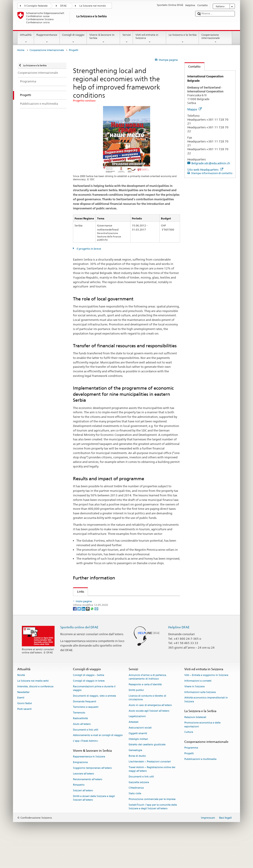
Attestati (134, 748)
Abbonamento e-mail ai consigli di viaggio (98, 761)
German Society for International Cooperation (114, 614)
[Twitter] (79, 634)
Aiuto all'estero (82, 750)
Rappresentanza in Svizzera (89, 782)
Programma (191, 773)
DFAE (63, 6)
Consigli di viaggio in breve (89, 707)
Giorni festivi (25, 729)
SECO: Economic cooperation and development (114, 609)
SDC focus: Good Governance (101, 605)
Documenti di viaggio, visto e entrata (94, 721)
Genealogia (135, 776)
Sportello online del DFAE (79, 653)
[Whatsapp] (92, 634)
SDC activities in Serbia (97, 600)
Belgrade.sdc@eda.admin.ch (211, 163)
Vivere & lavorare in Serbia (103, 38)
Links (79, 591)
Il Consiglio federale (36, 6)
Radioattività (80, 744)
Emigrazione (80, 788)
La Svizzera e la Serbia (183, 38)
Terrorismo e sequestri (86, 733)
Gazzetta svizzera (139, 808)
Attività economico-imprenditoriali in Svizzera (206, 725)
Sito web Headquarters (205, 170)
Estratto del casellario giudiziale (147, 770)
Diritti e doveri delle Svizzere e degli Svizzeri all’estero (94, 824)
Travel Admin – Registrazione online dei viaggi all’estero (152, 795)
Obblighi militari (138, 765)
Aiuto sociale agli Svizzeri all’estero (149, 736)
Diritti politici (136, 716)
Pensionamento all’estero (88, 805)
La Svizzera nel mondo (93, 6)
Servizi (126, 38)
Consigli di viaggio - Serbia (89, 701)
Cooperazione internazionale (215, 38)
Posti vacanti (24, 735)
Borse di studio (137, 782)
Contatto (193, 66)
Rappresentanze (47, 38)
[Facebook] (75, 634)
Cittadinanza (136, 813)
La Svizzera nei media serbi (33, 707)
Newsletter (23, 718)
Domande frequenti (85, 727)
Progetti (189, 779)
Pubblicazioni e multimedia (200, 785)
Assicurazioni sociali (140, 753)
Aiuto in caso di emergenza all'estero (150, 731)
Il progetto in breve (89, 249)
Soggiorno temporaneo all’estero (92, 794)
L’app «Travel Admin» (86, 767)
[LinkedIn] (84, 634)
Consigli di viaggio (73, 38)
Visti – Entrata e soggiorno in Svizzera (206, 701)
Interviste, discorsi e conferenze (35, 712)
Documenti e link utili (86, 755)
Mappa (194, 109)
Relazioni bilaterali (195, 743)
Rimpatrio (79, 811)
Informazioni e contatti (198, 707)
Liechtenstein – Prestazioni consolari (150, 787)
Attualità (26, 38)
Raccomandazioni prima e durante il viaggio (94, 714)
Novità (21, 701)
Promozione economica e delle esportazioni (202, 750)
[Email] (96, 634)
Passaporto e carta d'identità (145, 710)
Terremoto (79, 738)
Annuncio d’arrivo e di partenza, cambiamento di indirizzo (148, 703)
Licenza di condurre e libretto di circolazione (147, 723)
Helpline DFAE (179, 653)
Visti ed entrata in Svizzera (150, 38)
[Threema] (88, 634)
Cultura (189, 758)
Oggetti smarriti (138, 759)
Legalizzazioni (137, 742)
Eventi (21, 723)
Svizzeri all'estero (83, 816)
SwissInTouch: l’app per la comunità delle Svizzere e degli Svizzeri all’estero (153, 832)
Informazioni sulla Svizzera (200, 718)
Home (21, 50)
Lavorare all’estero (84, 799)
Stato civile (135, 819)
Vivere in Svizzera (194, 712)
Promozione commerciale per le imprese (152, 825)
